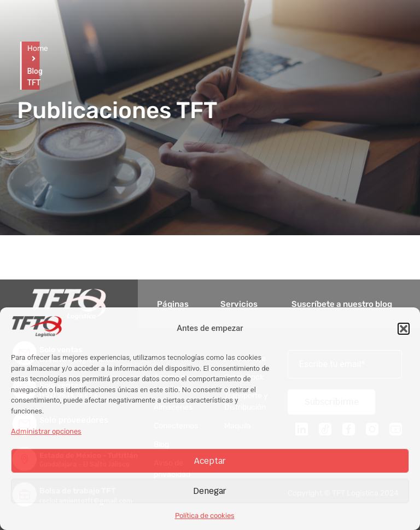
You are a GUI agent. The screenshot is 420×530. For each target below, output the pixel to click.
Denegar (210, 491)
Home (31, 48)
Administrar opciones (46, 431)
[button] (404, 329)
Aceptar (210, 461)
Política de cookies (205, 516)
